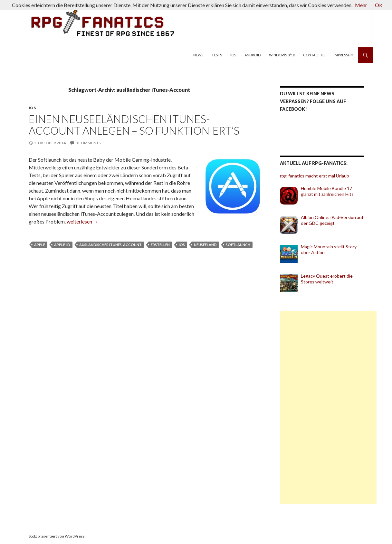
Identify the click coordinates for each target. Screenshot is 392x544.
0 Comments (88, 143)
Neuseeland (205, 245)
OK (379, 5)
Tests (217, 55)
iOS (233, 55)
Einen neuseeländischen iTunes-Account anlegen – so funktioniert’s (134, 125)
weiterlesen (82, 221)
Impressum (344, 55)
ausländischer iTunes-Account (110, 245)
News (198, 55)
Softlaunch (238, 245)
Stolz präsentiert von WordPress (57, 536)
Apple (40, 245)
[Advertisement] (328, 407)
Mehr (361, 5)
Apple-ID (62, 245)
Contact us (314, 55)
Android (253, 55)
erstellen (160, 245)
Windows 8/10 (282, 55)
